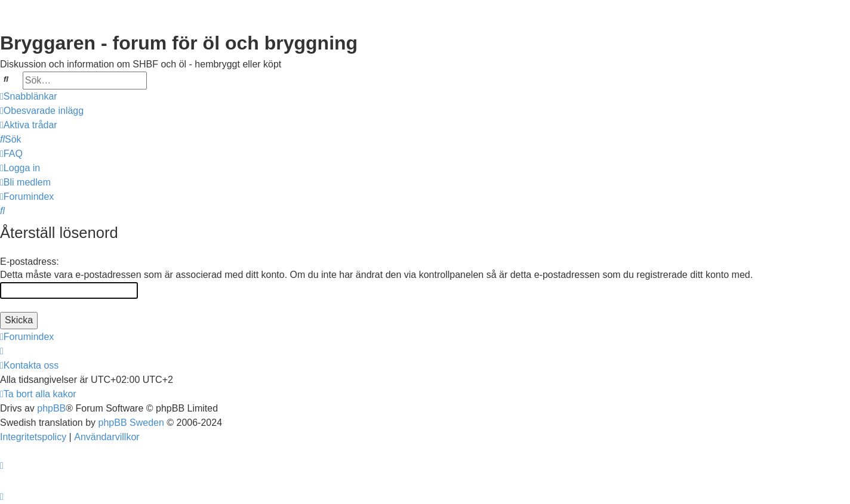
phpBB (51, 408)
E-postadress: (30, 262)
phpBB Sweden (131, 423)
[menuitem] (42, 111)
